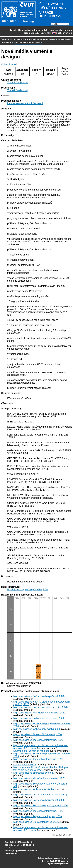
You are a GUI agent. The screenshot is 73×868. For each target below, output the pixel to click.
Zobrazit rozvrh (9, 64)
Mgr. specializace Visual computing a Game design (41, 795)
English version (62, 33)
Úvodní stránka (8, 39)
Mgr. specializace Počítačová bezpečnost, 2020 (39, 696)
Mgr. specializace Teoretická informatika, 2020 (38, 740)
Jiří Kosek (21, 842)
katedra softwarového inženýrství (25, 103)
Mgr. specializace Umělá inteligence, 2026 (36, 822)
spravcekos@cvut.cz (58, 864)
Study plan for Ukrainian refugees (31, 751)
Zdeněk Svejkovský (18, 83)
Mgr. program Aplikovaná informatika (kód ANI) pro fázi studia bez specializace (41, 769)
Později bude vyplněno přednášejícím (27, 590)
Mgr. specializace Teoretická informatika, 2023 (38, 759)
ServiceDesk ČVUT (51, 861)
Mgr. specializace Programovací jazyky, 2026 (38, 816)
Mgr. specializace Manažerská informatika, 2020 (39, 713)
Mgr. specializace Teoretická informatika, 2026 (38, 811)
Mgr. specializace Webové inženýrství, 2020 (37, 729)
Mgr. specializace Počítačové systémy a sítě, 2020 (41, 707)
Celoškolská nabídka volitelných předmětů (41, 30)
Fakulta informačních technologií (32, 39)
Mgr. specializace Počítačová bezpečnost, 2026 (39, 800)
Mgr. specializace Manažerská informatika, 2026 (39, 778)
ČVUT (25, 845)
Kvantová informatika (25, 765)
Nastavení (46, 33)
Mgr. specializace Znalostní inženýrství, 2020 (37, 734)
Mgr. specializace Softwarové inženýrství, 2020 (39, 718)
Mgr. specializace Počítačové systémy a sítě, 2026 (41, 806)
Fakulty (14, 30)
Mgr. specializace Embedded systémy (34, 773)
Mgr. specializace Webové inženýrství (34, 789)
